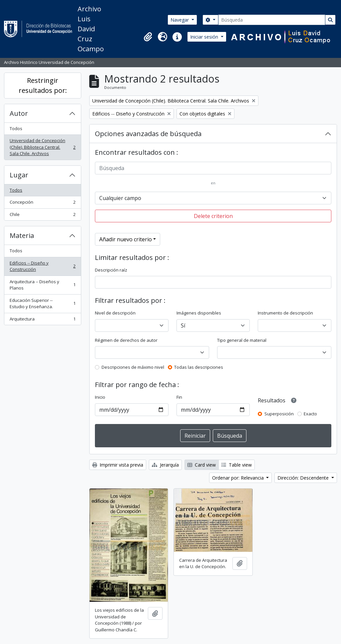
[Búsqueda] (272, 20)
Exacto (310, 414)
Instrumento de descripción (285, 313)
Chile (42, 216)
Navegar (180, 20)
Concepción (42, 204)
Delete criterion (213, 216)
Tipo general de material (242, 340)
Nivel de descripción (115, 313)
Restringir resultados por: (43, 85)
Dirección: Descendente (304, 478)
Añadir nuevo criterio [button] (126, 239)
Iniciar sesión (205, 37)
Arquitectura (42, 320)
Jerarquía (165, 465)
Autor (19, 113)
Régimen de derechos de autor (126, 340)
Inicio (100, 397)
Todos (16, 128)
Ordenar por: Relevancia (239, 478)
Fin (179, 397)
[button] (148, 37)
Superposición (279, 414)
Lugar (19, 175)
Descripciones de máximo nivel (133, 367)
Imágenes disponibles (199, 313)
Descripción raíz (111, 270)
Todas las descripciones (199, 367)
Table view (237, 465)
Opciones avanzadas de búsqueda (148, 134)
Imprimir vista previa (118, 465)
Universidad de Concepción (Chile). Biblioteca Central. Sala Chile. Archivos (42, 147)
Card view (202, 465)
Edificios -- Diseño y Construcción (42, 266)
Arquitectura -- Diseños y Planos (42, 285)
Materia (22, 235)
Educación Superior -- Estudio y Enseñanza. (42, 304)
